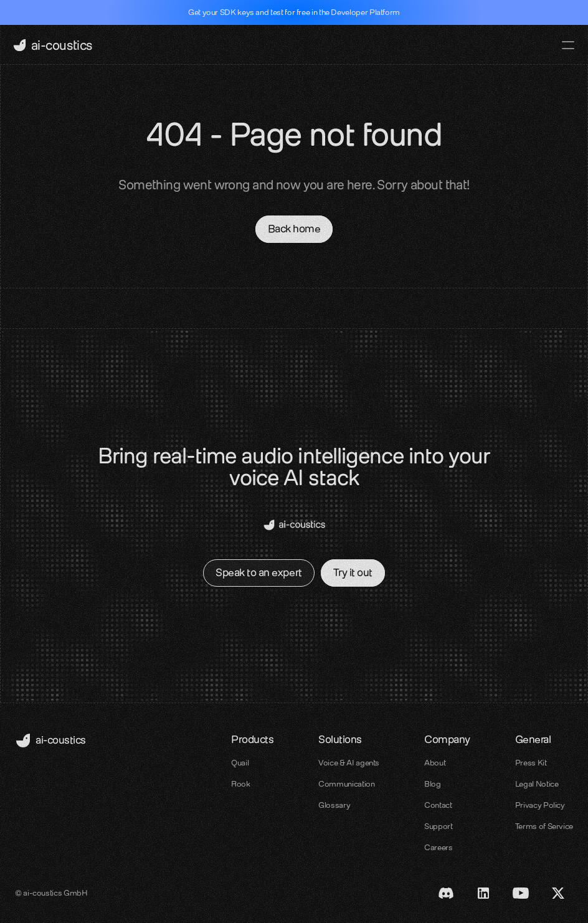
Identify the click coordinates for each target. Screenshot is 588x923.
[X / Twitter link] (558, 893)
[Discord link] (446, 893)
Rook (241, 784)
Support (438, 826)
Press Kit (531, 763)
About (435, 763)
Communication (346, 784)
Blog (433, 784)
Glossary (334, 805)
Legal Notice (537, 784)
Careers (438, 847)
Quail (240, 763)
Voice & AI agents (349, 763)
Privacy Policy (540, 805)
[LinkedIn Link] (483, 893)
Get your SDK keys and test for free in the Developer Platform (294, 12)
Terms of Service (544, 826)
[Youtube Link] (521, 893)
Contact (438, 805)
